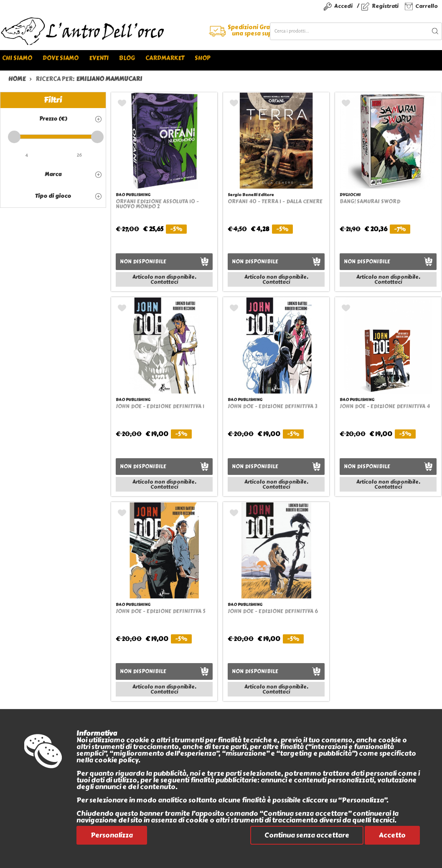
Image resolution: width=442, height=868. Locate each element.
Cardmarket (165, 58)
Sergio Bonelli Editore (251, 195)
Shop (202, 58)
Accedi (343, 6)
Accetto (392, 835)
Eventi (99, 58)
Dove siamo (61, 58)
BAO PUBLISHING (133, 195)
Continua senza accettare (307, 835)
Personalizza (112, 835)
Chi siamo (17, 58)
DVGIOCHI (350, 195)
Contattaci (164, 282)
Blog (127, 58)
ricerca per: (89, 79)
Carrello (427, 6)
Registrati (385, 6)
